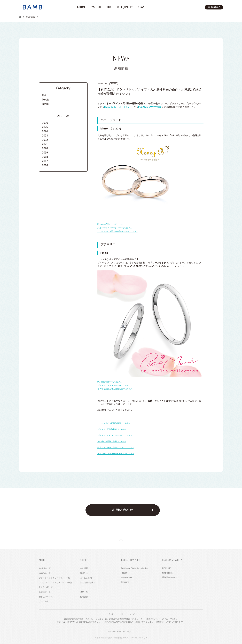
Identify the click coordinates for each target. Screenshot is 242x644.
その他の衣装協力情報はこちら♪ (112, 441)
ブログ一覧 (44, 602)
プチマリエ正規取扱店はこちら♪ (112, 429)
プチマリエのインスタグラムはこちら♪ (115, 435)
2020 (45, 148)
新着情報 (31, 17)
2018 (45, 157)
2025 (45, 127)
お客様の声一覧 (46, 597)
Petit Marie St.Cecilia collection (135, 568)
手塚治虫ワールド (170, 577)
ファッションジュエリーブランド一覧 (55, 583)
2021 (45, 144)
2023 (45, 136)
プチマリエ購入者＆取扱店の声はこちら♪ (116, 389)
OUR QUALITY (125, 7)
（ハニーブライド (118, 107)
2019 (45, 153)
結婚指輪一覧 (45, 568)
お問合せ (84, 597)
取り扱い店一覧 (46, 587)
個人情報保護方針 (88, 583)
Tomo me (125, 582)
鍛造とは (84, 573)
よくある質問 (86, 578)
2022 (45, 140)
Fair (44, 95)
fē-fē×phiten (167, 573)
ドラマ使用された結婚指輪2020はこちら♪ (116, 454)
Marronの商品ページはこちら (110, 224)
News (45, 104)
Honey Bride (126, 577)
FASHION (96, 7)
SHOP (109, 7)
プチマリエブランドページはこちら (113, 385)
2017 (45, 161)
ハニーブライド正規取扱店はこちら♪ (114, 423)
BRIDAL (81, 7)
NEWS (141, 7)
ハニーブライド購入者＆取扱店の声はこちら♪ (117, 231)
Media (46, 100)
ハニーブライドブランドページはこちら (115, 228)
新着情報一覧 (45, 592)
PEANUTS (167, 568)
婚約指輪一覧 (45, 573)
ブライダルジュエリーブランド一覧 (55, 578)
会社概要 (84, 568)
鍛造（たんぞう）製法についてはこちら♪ (116, 448)
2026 (45, 123)
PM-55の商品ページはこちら (110, 382)
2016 (45, 165)
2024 (45, 131)
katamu (124, 573)
